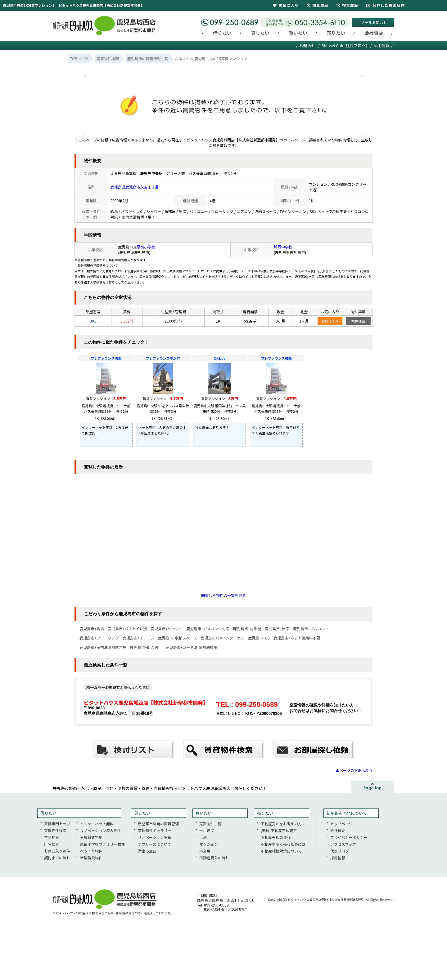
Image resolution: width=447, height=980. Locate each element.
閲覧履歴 (318, 5)
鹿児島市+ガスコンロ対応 (208, 628)
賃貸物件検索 (55, 830)
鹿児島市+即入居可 (146, 647)
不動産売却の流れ (276, 837)
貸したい (260, 33)
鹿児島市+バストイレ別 (127, 628)
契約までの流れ (57, 858)
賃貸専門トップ (57, 824)
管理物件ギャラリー (155, 830)
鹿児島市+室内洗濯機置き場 (103, 647)
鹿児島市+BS (259, 638)
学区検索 (52, 837)
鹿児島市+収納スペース (177, 638)
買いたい (298, 33)
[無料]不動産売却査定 (279, 830)
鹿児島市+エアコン (139, 638)
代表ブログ (340, 851)
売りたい (336, 33)
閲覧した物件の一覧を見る (223, 595)
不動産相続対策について (281, 851)
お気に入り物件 (57, 851)
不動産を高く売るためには (283, 844)
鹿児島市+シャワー (167, 628)
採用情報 (382, 45)
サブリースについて (154, 844)
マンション (209, 844)
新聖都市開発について (347, 813)
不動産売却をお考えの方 (281, 824)
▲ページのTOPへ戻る (354, 770)
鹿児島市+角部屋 (247, 628)
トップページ (341, 824)
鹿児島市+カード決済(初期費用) (192, 647)
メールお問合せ (374, 22)
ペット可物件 (91, 851)
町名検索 (52, 844)
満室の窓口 (147, 851)
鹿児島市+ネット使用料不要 (297, 638)
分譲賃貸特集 (91, 837)
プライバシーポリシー (349, 837)
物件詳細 (358, 321)
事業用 (205, 851)
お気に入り (330, 321)
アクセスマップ (343, 844)
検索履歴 (347, 5)
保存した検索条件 (386, 5)
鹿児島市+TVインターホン (223, 638)
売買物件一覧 (210, 824)
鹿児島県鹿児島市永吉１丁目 (135, 187)
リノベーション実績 (155, 837)
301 (93, 321)
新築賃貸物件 (91, 858)
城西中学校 (283, 247)
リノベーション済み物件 (101, 830)
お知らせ (307, 45)
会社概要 (374, 33)
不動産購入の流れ (214, 858)
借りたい (222, 33)
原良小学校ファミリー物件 (102, 844)
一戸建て (207, 830)
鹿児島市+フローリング (99, 638)
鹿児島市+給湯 (92, 628)
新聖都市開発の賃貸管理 (158, 824)
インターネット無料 (97, 824)
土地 (203, 837)
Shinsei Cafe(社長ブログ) (344, 45)
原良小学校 (146, 247)
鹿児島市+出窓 (277, 628)
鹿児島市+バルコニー (311, 628)
